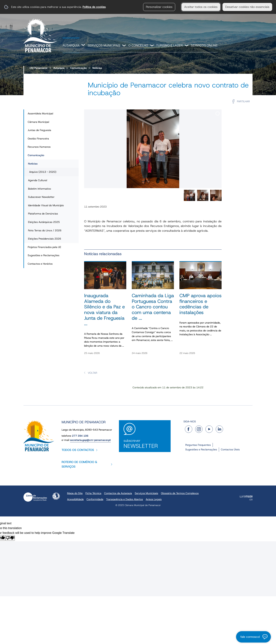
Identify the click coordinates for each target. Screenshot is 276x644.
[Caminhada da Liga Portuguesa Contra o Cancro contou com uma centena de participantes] (153, 310)
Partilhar (243, 101)
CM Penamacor (39, 68)
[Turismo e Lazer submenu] (187, 46)
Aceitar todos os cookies (201, 7)
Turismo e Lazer (169, 45)
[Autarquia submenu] (83, 45)
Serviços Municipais (104, 45)
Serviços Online (204, 45)
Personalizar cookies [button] (159, 7)
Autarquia (71, 45)
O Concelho (138, 45)
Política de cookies (94, 7)
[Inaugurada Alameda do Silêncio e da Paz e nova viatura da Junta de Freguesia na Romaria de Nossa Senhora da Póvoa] (105, 310)
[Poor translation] (10, 538)
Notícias (97, 68)
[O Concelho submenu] (152, 46)
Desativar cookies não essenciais (247, 7)
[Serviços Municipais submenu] (124, 46)
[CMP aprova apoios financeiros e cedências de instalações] (200, 310)
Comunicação (78, 68)
